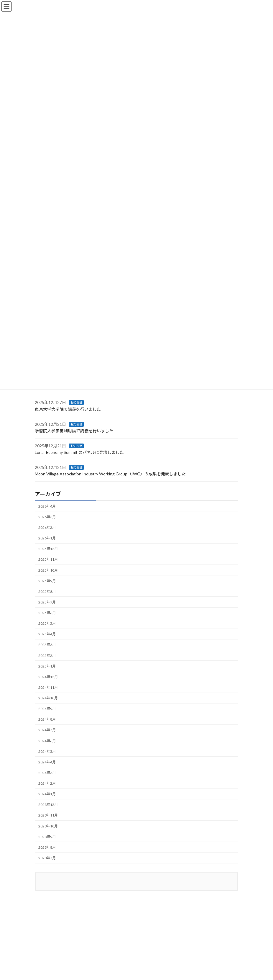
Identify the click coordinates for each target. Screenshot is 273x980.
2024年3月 (47, 773)
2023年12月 (48, 805)
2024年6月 (47, 741)
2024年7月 (47, 730)
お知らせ (76, 403)
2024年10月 (48, 698)
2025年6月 (47, 613)
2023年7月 (47, 858)
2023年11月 (48, 815)
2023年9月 (47, 837)
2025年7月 (47, 602)
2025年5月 (47, 624)
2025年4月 (47, 634)
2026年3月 (47, 517)
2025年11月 (48, 560)
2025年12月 (48, 549)
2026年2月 (47, 527)
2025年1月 (47, 666)
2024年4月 (47, 762)
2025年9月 (47, 581)
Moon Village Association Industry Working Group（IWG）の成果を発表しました (110, 474)
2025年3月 (47, 645)
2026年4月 (47, 506)
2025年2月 (47, 656)
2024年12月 (48, 677)
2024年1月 (47, 794)
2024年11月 (48, 687)
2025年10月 (48, 570)
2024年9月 (47, 709)
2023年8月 (47, 847)
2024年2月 (47, 783)
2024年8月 (47, 720)
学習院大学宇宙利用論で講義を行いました (74, 431)
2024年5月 (47, 751)
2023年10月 (48, 826)
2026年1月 (47, 538)
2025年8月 (47, 592)
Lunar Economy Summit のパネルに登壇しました (79, 453)
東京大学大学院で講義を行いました (68, 409)
